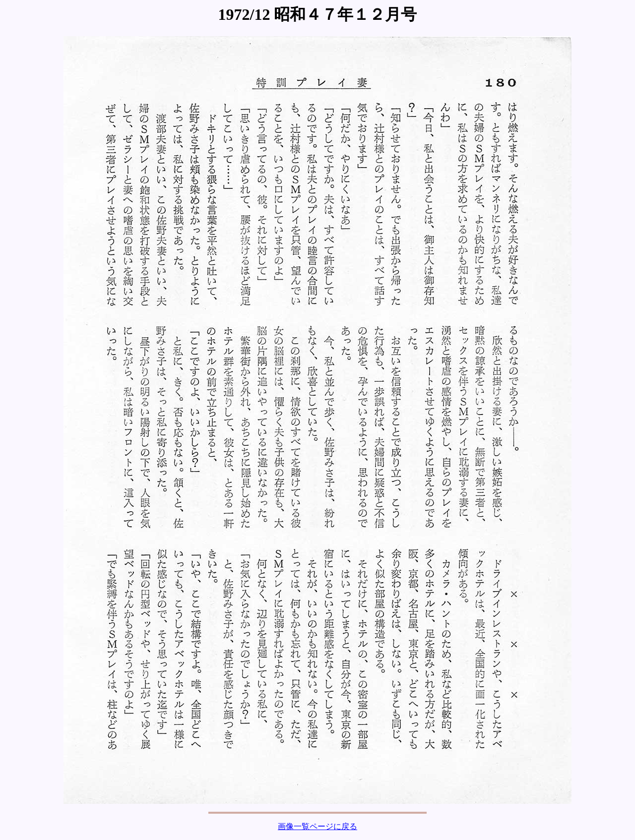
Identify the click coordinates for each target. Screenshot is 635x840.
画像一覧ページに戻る (317, 826)
